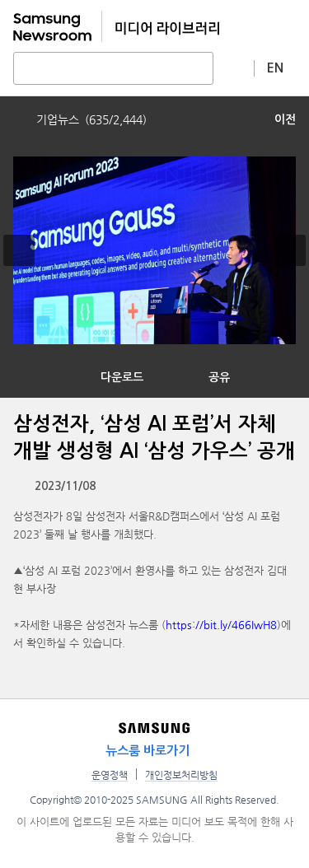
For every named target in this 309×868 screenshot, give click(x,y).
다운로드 (122, 377)
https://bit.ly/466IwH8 (221, 625)
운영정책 (110, 775)
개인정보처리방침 (181, 775)
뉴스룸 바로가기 (147, 751)
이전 (285, 119)
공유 (219, 377)
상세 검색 (234, 68)
